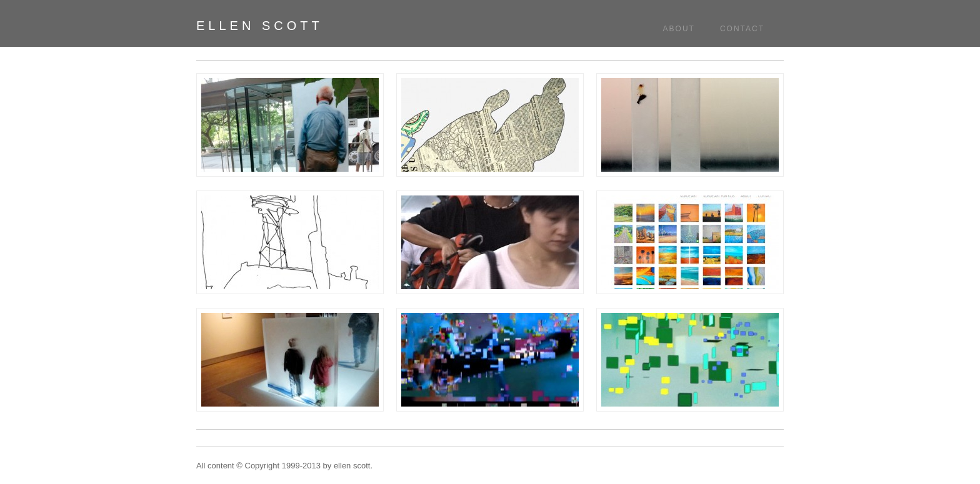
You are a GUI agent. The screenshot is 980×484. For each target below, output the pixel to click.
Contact (742, 29)
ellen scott (260, 26)
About (679, 29)
